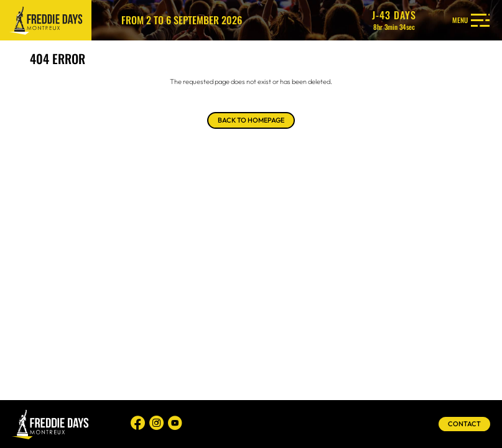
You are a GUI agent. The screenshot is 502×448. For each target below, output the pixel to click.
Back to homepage (251, 120)
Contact (464, 424)
